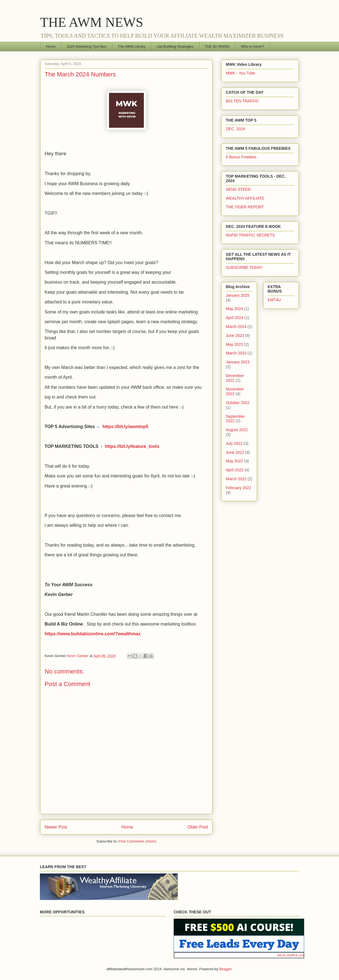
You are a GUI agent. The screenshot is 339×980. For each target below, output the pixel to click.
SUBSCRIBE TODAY (244, 267)
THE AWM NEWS (92, 22)
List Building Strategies (175, 46)
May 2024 (234, 309)
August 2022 (237, 430)
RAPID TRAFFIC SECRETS (250, 235)
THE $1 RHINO (217, 46)
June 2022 (235, 452)
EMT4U (274, 300)
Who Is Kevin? (253, 46)
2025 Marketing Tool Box (87, 46)
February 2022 (238, 488)
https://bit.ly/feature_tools (132, 446)
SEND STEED (238, 189)
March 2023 (236, 353)
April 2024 (235, 318)
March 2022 (236, 479)
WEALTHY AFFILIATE (245, 198)
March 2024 (236, 327)
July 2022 (234, 443)
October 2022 (238, 403)
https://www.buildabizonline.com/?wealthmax (93, 634)
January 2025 (238, 295)
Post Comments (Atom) (137, 841)
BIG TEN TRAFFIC (242, 101)
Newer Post (56, 827)
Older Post (198, 827)
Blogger (226, 969)
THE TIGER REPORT (245, 207)
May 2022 (234, 461)
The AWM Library (132, 46)
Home (51, 46)
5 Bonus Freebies (241, 157)
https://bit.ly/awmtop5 (125, 427)
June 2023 (235, 335)
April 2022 (235, 470)
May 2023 (234, 344)
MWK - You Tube (240, 73)
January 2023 (238, 362)
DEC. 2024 (235, 129)
